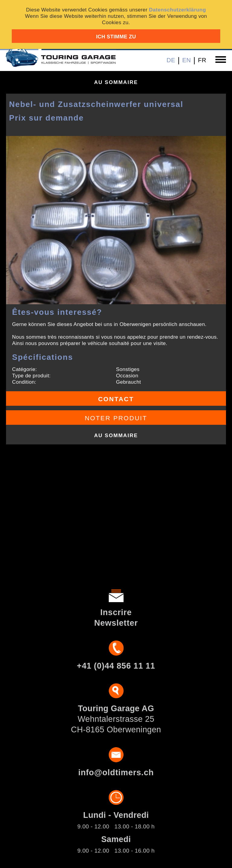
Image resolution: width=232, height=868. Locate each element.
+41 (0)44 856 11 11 (116, 666)
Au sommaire (116, 82)
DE (171, 60)
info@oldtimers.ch (116, 773)
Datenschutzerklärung (177, 10)
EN (187, 60)
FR (202, 60)
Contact (116, 399)
